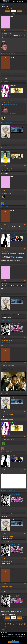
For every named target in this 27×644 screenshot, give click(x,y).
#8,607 (25, 224)
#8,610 (25, 312)
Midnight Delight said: (6, 74)
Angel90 (13, 235)
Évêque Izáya (4, 9)
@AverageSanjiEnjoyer (6, 36)
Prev (8, 11)
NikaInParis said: (5, 252)
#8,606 (25, 191)
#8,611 (25, 338)
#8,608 (25, 249)
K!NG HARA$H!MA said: (7, 414)
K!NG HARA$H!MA (15, 324)
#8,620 (25, 609)
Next (19, 11)
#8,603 (25, 99)
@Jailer (20, 256)
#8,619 (25, 584)
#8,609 (25, 281)
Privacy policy (17, 635)
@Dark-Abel (15, 256)
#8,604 (25, 140)
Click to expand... (14, 114)
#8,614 (25, 437)
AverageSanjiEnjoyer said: (7, 102)
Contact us (3, 635)
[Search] (25, 2)
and (12, 53)
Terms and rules (10, 635)
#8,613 (25, 411)
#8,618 (25, 559)
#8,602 (25, 71)
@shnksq (4, 258)
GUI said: (4, 143)
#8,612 (25, 363)
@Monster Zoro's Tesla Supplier (10, 40)
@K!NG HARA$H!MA (6, 320)
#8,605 (25, 165)
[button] (2, 2)
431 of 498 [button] (13, 11)
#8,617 (25, 533)
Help (22, 635)
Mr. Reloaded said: (6, 33)
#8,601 (25, 31)
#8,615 (25, 469)
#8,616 (25, 508)
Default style (4, 633)
